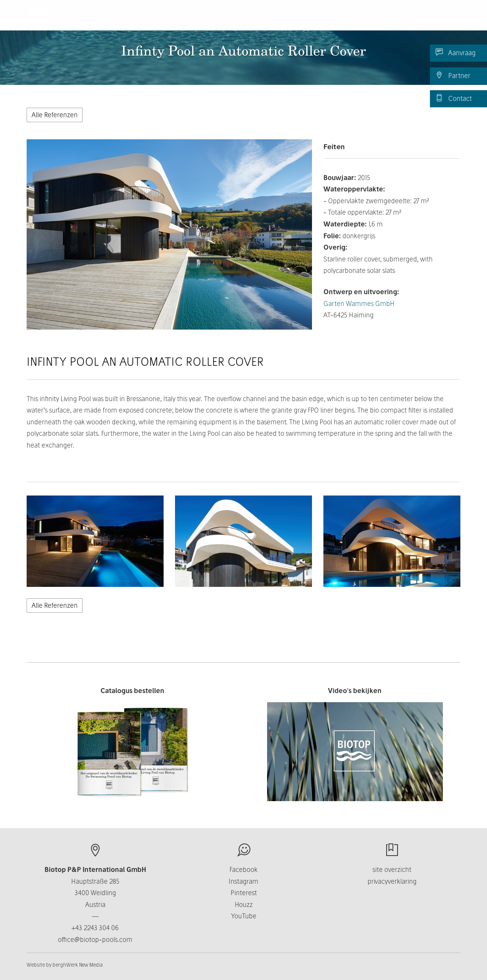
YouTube (244, 916)
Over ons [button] (268, 19)
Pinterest (244, 893)
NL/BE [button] (437, 19)
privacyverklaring (392, 881)
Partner (453, 75)
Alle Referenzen (55, 115)
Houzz (244, 904)
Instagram (243, 881)
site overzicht (392, 869)
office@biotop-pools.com (95, 939)
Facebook (243, 869)
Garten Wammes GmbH (359, 304)
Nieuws (396, 19)
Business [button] (313, 19)
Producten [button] (219, 19)
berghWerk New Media (78, 965)
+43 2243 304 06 (95, 928)
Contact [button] (357, 19)
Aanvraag (456, 53)
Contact (454, 98)
